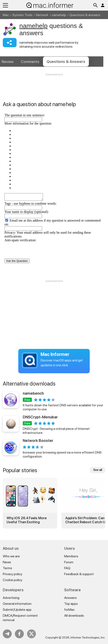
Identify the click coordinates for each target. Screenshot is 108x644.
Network (42, 15)
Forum (69, 562)
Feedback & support (79, 574)
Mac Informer (55, 354)
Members (71, 556)
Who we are (11, 556)
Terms (7, 568)
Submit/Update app (17, 610)
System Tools (22, 15)
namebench (33, 393)
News (7, 562)
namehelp (59, 15)
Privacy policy (13, 574)
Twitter (31, 634)
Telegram (7, 634)
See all (98, 470)
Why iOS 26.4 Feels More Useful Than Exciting (27, 520)
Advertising (11, 598)
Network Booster (38, 441)
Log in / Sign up (103, 5)
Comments (30, 62)
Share (10, 43)
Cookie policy (13, 580)
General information (17, 604)
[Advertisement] (54, 89)
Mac (6, 15)
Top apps (71, 604)
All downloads (74, 616)
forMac (69, 610)
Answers (66, 62)
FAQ (67, 568)
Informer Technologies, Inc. (88, 637)
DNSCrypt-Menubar (40, 417)
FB (19, 634)
